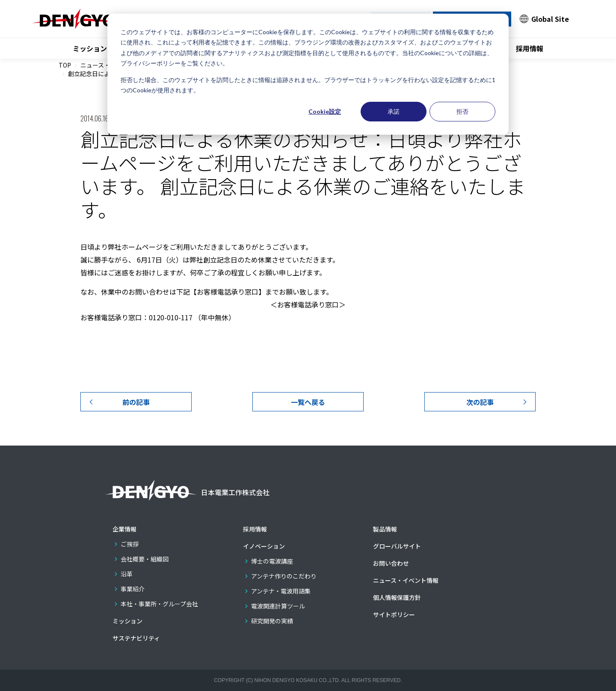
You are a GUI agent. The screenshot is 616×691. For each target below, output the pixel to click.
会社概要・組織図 (145, 559)
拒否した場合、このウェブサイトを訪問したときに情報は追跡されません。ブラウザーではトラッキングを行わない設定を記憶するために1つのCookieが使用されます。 (308, 85)
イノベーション (264, 546)
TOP (65, 65)
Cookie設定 (325, 111)
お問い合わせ (391, 563)
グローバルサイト (397, 546)
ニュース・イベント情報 (406, 580)
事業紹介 (133, 589)
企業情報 (124, 529)
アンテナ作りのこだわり (284, 576)
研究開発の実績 (272, 621)
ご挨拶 (130, 544)
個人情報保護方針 (397, 597)
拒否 (462, 111)
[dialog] (308, 74)
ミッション (90, 48)
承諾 (394, 111)
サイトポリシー (394, 614)
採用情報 (530, 48)
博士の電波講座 (272, 561)
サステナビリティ (136, 638)
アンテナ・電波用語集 (281, 591)
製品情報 (385, 529)
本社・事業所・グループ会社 (159, 604)
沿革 (127, 574)
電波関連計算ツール (278, 606)
